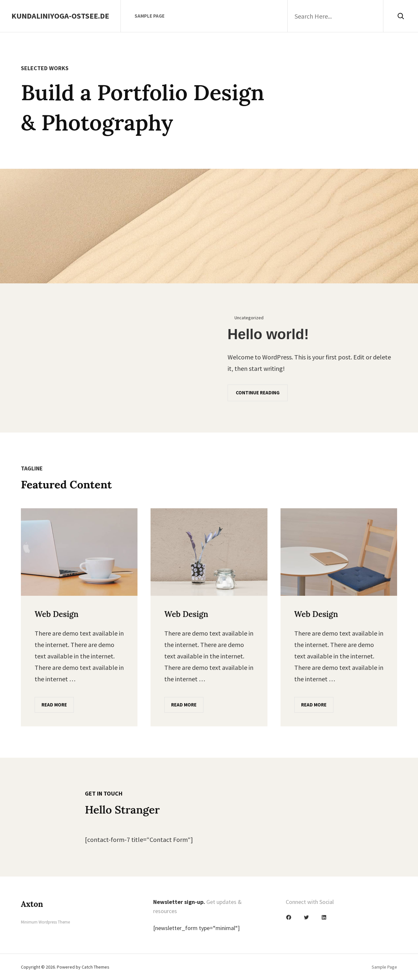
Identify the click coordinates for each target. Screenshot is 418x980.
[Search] (401, 16)
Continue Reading (258, 393)
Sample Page (150, 16)
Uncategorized (249, 318)
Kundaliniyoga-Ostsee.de (60, 16)
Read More (54, 705)
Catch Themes (96, 967)
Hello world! (268, 334)
